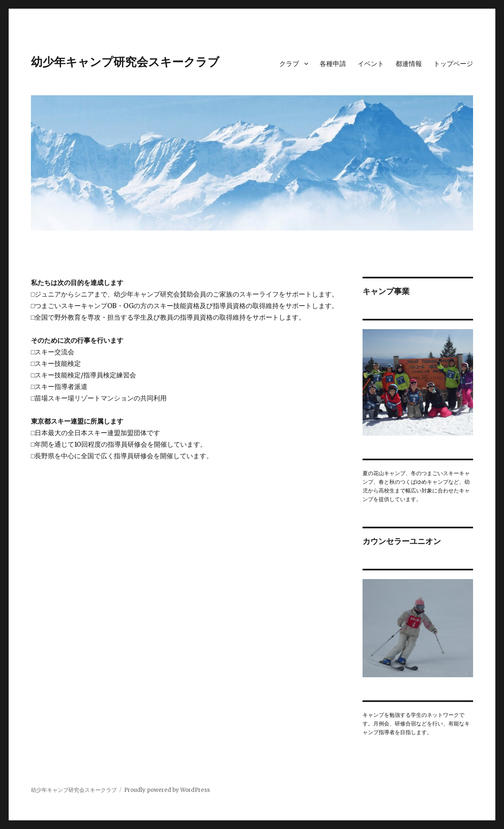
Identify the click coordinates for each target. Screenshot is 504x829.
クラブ (289, 64)
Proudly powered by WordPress (167, 790)
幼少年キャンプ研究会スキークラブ (125, 62)
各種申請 (333, 64)
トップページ (453, 64)
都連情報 (409, 64)
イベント (371, 64)
